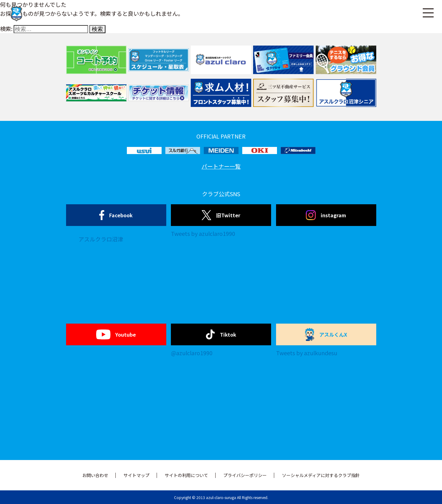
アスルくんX (326, 334)
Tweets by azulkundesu (307, 353)
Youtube (116, 334)
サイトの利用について (186, 475)
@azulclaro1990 (192, 353)
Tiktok (221, 334)
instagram (326, 215)
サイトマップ (136, 475)
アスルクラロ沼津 (101, 239)
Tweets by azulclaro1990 (203, 233)
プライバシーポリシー (245, 475)
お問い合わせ (95, 475)
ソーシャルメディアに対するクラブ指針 (321, 475)
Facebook (116, 215)
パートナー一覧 (221, 166)
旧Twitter (221, 215)
